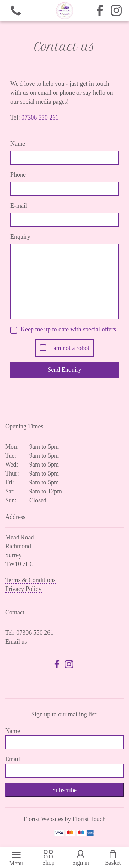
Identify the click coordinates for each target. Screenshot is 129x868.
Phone (18, 175)
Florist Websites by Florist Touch (64, 819)
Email (13, 759)
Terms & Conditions (30, 580)
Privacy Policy (23, 589)
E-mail (19, 206)
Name (18, 144)
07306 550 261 (35, 633)
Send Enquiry (64, 370)
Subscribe (64, 790)
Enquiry (20, 237)
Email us (16, 642)
